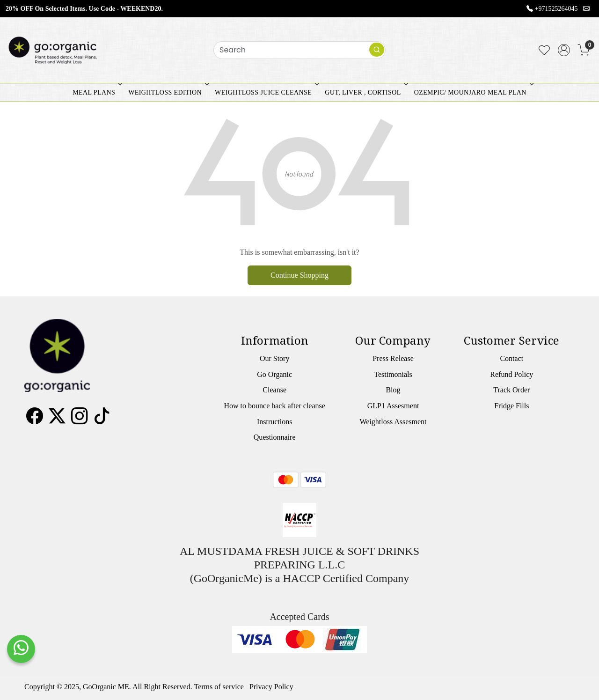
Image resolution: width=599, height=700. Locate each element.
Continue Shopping (299, 275)
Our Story (275, 358)
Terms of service (219, 687)
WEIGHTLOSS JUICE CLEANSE (266, 92)
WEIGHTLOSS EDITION (168, 92)
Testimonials (393, 374)
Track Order (511, 390)
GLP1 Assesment (393, 406)
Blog (393, 390)
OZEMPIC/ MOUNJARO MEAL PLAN (473, 92)
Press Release (393, 358)
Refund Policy (511, 374)
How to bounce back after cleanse (274, 406)
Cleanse (274, 390)
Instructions (275, 422)
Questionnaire (275, 437)
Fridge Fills (511, 406)
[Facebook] (35, 419)
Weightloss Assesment (393, 422)
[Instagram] (80, 419)
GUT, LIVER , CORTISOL (365, 92)
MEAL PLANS (96, 92)
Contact (511, 358)
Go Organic (274, 374)
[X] (57, 419)
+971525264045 (556, 9)
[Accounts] (564, 50)
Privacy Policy (271, 687)
